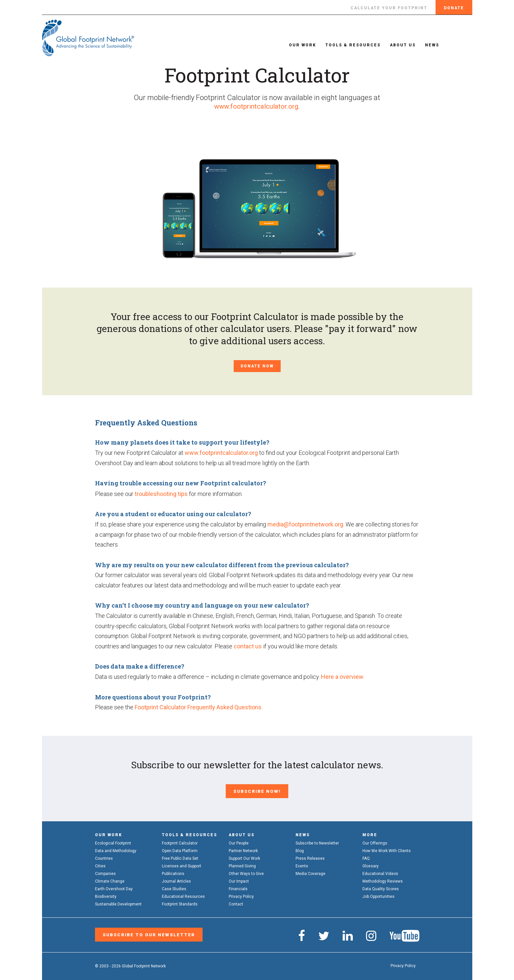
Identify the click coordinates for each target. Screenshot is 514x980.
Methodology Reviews (383, 879)
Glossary (371, 864)
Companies (105, 872)
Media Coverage (310, 872)
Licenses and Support (182, 864)
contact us (248, 646)
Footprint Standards (180, 902)
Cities (100, 864)
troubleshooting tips (161, 494)
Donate (454, 8)
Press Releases (310, 856)
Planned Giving (242, 864)
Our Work (293, 45)
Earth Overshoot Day (114, 887)
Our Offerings (375, 841)
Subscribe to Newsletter (317, 841)
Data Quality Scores (381, 887)
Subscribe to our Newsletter (145, 932)
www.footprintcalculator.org (256, 106)
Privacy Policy (241, 895)
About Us (393, 45)
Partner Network (243, 849)
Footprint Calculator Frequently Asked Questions (198, 707)
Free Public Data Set (180, 856)
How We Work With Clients (387, 849)
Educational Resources (183, 895)
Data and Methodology (116, 849)
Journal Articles (176, 879)
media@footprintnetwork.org (305, 524)
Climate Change (110, 879)
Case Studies (174, 887)
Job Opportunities (378, 895)
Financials (238, 887)
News (422, 45)
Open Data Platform (180, 849)
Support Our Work (244, 856)
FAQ (366, 856)
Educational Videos (380, 872)
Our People (239, 841)
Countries (104, 856)
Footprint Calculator (180, 841)
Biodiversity (106, 895)
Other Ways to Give (246, 872)
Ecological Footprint (113, 841)
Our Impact (239, 879)
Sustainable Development (118, 902)
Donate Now (257, 366)
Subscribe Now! (257, 790)
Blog (300, 849)
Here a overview (342, 677)
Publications (173, 872)
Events (302, 864)
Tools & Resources (343, 45)
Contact (236, 902)
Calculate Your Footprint (389, 8)
